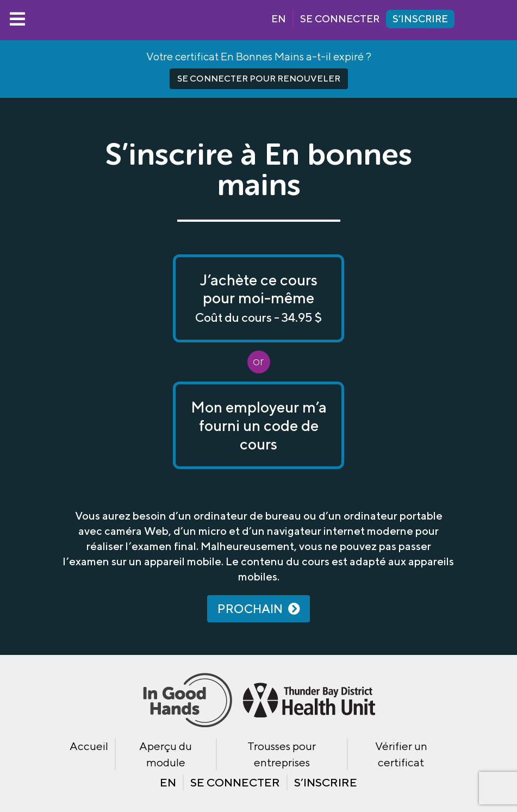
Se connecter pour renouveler (259, 79)
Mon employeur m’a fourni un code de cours (259, 425)
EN (279, 19)
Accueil (89, 746)
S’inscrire (420, 19)
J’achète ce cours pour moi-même (258, 298)
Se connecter (340, 19)
